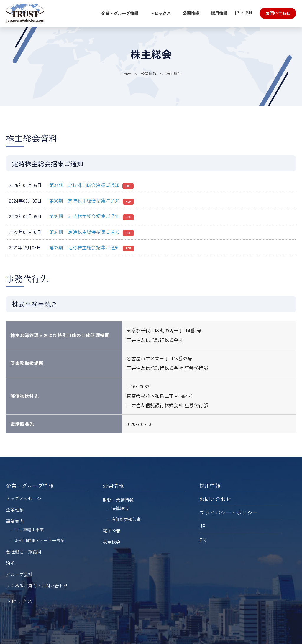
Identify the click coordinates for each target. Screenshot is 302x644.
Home (126, 73)
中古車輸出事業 (29, 529)
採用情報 (219, 13)
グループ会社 (19, 574)
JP (237, 13)
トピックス (160, 13)
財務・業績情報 (118, 500)
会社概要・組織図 (24, 552)
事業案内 (15, 521)
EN (249, 13)
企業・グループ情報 (120, 13)
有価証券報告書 (126, 519)
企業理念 (15, 509)
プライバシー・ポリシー (229, 513)
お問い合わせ (278, 13)
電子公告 (111, 530)
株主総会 (111, 542)
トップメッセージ (24, 498)
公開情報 (191, 13)
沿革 (10, 563)
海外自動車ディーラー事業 (40, 540)
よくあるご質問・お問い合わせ (37, 585)
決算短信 (120, 508)
